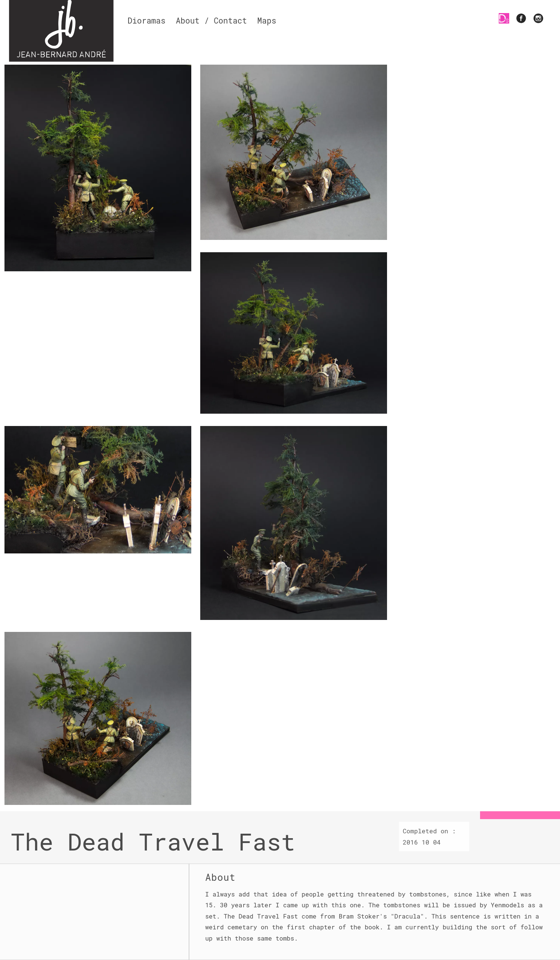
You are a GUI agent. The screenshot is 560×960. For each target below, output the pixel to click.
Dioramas (146, 21)
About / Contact (211, 21)
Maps (267, 21)
